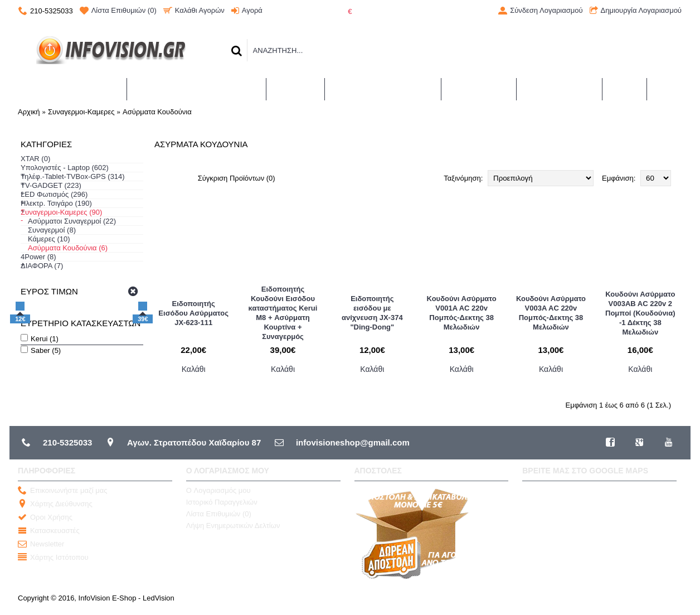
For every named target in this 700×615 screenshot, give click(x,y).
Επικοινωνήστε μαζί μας (62, 491)
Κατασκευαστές (49, 531)
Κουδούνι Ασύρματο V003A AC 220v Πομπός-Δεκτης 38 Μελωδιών (551, 313)
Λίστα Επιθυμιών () (219, 514)
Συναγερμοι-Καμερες (81, 112)
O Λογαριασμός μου (218, 490)
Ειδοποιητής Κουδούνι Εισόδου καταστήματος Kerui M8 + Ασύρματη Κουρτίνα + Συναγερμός (283, 313)
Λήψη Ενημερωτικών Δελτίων (233, 526)
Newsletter (41, 544)
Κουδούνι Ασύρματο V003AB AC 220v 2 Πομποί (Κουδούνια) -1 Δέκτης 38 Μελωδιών (640, 313)
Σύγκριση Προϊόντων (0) (237, 178)
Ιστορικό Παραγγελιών (222, 502)
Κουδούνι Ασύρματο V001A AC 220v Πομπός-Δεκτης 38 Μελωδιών (462, 313)
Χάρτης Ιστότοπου (53, 558)
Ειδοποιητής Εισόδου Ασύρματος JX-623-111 (193, 313)
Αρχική (29, 112)
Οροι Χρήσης (45, 518)
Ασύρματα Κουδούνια (157, 112)
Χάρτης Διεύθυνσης (55, 504)
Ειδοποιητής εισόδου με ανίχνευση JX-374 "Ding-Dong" (372, 313)
